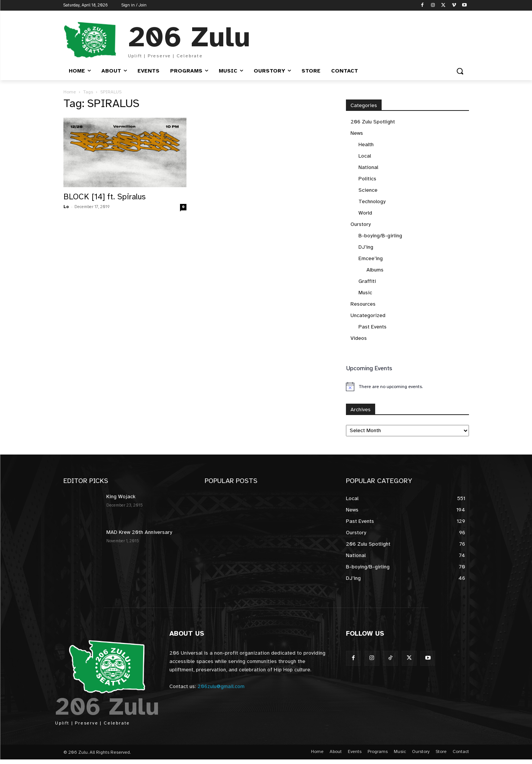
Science (368, 190)
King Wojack (121, 496)
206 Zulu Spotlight (373, 122)
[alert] (407, 387)
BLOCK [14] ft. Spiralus (105, 197)
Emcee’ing (371, 258)
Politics (367, 179)
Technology (372, 201)
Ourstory (361, 224)
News (357, 133)
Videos (359, 338)
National (368, 167)
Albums (375, 270)
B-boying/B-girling (380, 236)
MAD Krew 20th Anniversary (139, 532)
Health (366, 144)
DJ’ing (366, 247)
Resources (363, 304)
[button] (460, 71)
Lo (66, 207)
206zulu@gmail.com (221, 686)
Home (70, 92)
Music (365, 293)
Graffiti (367, 281)
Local (365, 156)
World (365, 213)
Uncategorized (368, 315)
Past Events (373, 327)
